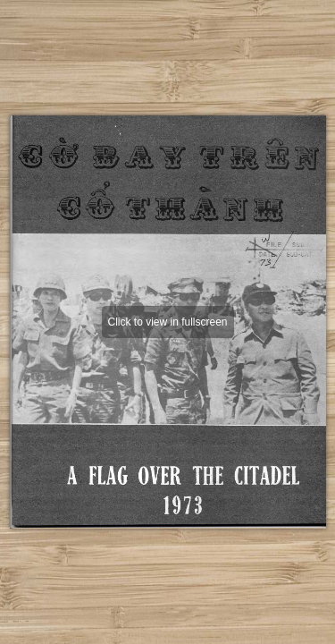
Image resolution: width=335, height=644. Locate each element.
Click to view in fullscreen (167, 322)
